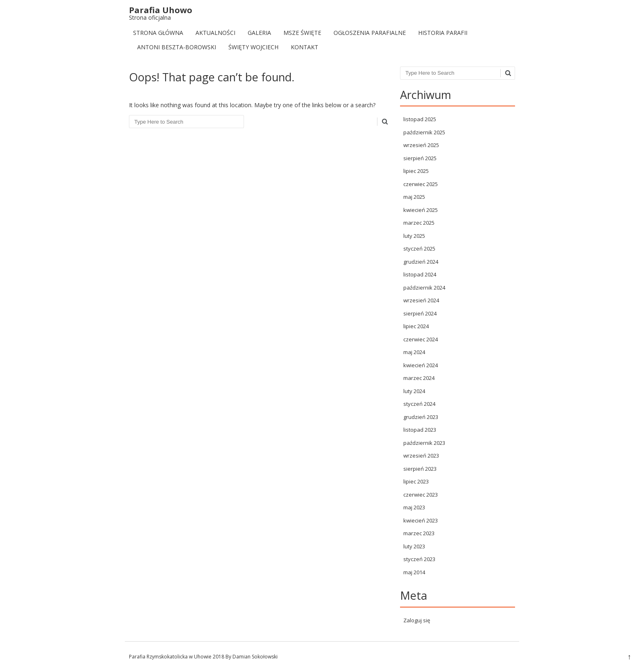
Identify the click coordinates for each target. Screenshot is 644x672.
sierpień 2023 (420, 469)
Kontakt (305, 47)
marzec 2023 (419, 533)
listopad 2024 (420, 274)
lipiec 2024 (416, 326)
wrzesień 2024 (421, 300)
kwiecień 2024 (421, 365)
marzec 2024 (419, 378)
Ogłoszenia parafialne (370, 33)
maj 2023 (414, 507)
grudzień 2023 (421, 417)
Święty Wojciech (253, 47)
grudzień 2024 (421, 262)
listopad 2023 (420, 430)
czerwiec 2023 (421, 495)
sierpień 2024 (420, 313)
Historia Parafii (443, 33)
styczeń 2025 (419, 249)
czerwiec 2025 (421, 184)
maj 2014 (414, 572)
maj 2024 (414, 352)
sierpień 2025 (420, 158)
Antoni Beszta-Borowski (177, 47)
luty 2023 (414, 546)
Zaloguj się (417, 620)
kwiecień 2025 (421, 210)
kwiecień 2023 (421, 520)
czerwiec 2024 (421, 339)
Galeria (259, 33)
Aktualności (215, 33)
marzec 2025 (419, 223)
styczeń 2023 (419, 559)
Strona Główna (158, 33)
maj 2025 (414, 197)
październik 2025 (424, 132)
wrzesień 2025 (421, 145)
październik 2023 (424, 443)
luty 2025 (414, 236)
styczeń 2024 (419, 404)
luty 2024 (414, 391)
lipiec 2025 (416, 171)
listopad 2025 (420, 119)
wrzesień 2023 (421, 456)
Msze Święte (302, 33)
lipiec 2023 (416, 481)
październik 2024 (424, 288)
